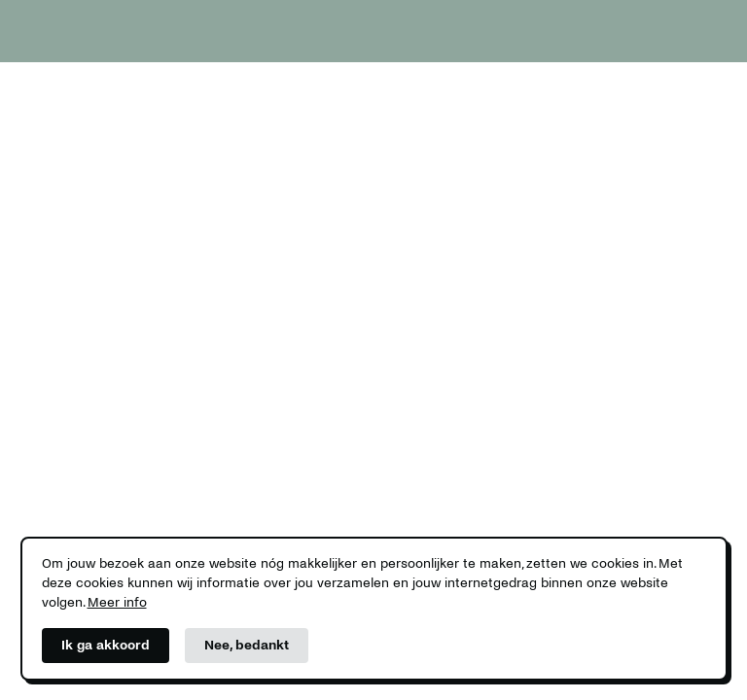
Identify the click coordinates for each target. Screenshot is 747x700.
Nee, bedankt (247, 645)
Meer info (117, 602)
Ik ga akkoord (106, 645)
